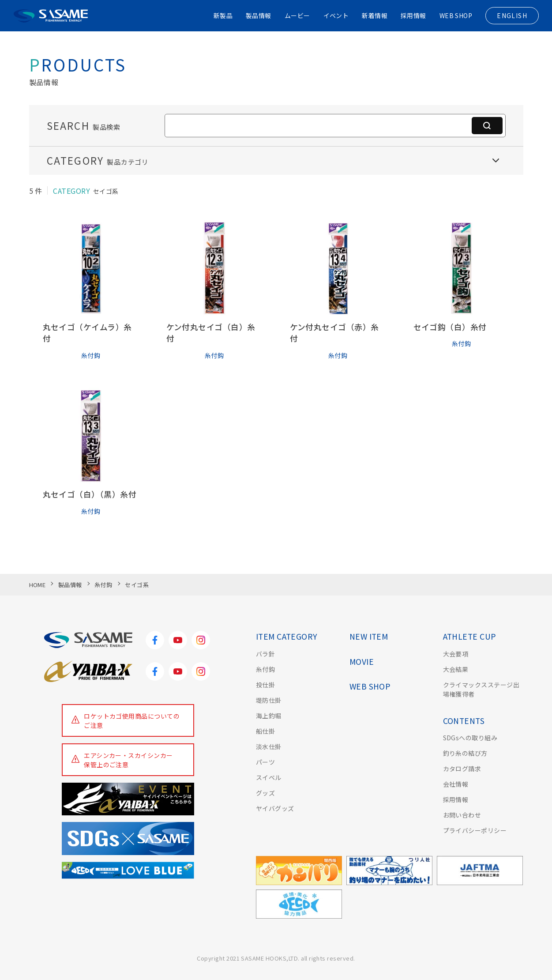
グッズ (265, 793)
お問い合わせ (462, 815)
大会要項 (456, 654)
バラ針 (265, 654)
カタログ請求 (462, 769)
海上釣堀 (269, 716)
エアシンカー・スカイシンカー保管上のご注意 (128, 760)
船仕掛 (265, 731)
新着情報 (375, 15)
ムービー (297, 15)
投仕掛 (265, 685)
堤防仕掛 (269, 700)
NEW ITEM (369, 636)
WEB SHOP (456, 15)
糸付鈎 (265, 669)
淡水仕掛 (269, 746)
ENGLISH (512, 15)
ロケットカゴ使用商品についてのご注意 (132, 721)
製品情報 (258, 15)
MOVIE (362, 661)
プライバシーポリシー (475, 830)
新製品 (222, 15)
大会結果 (456, 669)
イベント (336, 15)
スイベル (269, 777)
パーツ (265, 762)
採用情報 (413, 15)
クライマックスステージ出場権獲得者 (481, 689)
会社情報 (456, 784)
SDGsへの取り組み (470, 738)
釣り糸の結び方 (465, 753)
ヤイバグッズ (275, 808)
